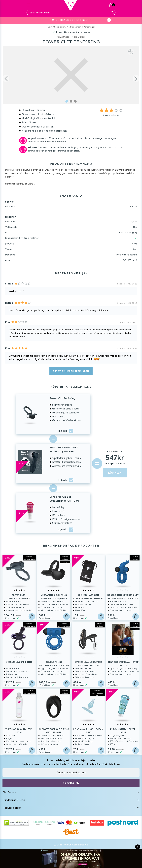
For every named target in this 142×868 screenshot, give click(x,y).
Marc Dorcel (78, 37)
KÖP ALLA (115, 473)
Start (50, 27)
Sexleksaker (59, 27)
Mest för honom (74, 27)
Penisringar (89, 27)
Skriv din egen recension (71, 371)
